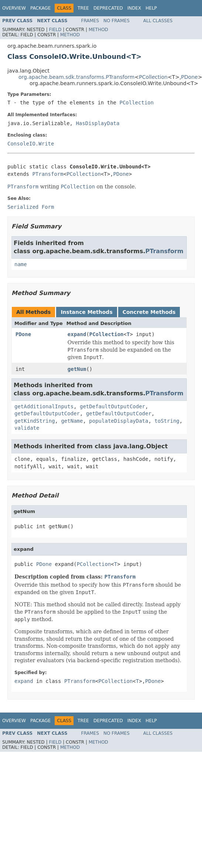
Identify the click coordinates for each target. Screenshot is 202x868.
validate (27, 428)
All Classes (158, 21)
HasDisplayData (97, 123)
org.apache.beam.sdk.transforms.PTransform (76, 77)
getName (72, 421)
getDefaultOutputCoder (112, 406)
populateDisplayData (119, 421)
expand (77, 334)
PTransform (48, 174)
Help (151, 8)
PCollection (153, 77)
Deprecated (108, 8)
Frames (90, 21)
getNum (77, 369)
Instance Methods (86, 312)
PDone (189, 77)
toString (167, 421)
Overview (14, 8)
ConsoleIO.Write (31, 144)
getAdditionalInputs (44, 406)
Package (40, 8)
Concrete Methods (149, 312)
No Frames (117, 21)
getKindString (35, 421)
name (21, 264)
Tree (83, 8)
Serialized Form (31, 207)
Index (134, 8)
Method (98, 30)
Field (55, 30)
